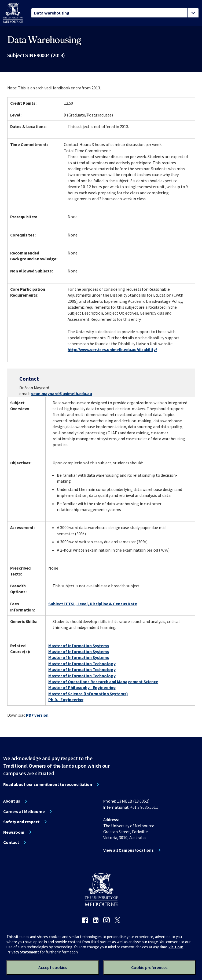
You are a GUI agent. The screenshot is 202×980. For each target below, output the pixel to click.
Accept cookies (53, 967)
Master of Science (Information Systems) (88, 694)
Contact (11, 842)
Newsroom (14, 832)
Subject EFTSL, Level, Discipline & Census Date (93, 604)
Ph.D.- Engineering (66, 700)
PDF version (37, 715)
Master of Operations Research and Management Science (103, 682)
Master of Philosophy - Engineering (82, 687)
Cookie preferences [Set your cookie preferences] (149, 967)
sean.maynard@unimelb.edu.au (62, 394)
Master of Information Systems (79, 646)
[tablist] (115, 13)
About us (12, 801)
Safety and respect (21, 822)
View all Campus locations (128, 850)
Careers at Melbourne (24, 811)
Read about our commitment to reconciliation (48, 784)
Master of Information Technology (82, 664)
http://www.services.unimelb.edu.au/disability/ (112, 349)
